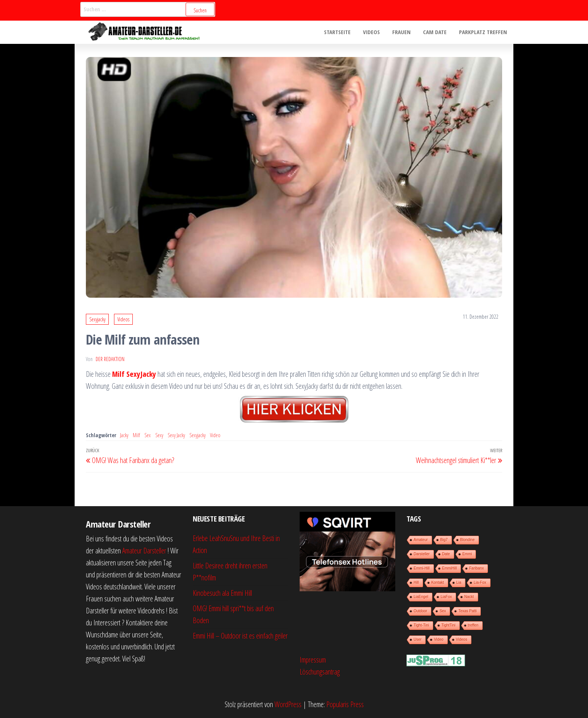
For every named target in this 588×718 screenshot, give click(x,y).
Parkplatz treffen (484, 32)
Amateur (421, 540)
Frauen (404, 32)
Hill (416, 582)
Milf (136, 435)
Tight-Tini (421, 625)
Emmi (467, 554)
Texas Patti (467, 611)
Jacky (124, 435)
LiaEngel (421, 597)
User (418, 639)
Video (215, 435)
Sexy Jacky (176, 435)
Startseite (343, 32)
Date (446, 554)
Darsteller (422, 554)
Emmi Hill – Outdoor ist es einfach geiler (240, 636)
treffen (473, 625)
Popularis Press (345, 704)
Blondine (467, 540)
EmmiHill (449, 568)
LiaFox (446, 597)
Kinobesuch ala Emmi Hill (222, 593)
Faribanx (476, 568)
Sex (148, 435)
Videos (376, 32)
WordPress (288, 704)
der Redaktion (110, 359)
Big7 (444, 540)
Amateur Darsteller (144, 551)
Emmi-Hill (422, 568)
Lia (459, 582)
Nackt (469, 597)
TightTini (448, 625)
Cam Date (437, 32)
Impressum (313, 660)
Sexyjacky (97, 319)
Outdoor (420, 611)
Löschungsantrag (320, 672)
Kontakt (438, 582)
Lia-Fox (480, 582)
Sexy (159, 435)
